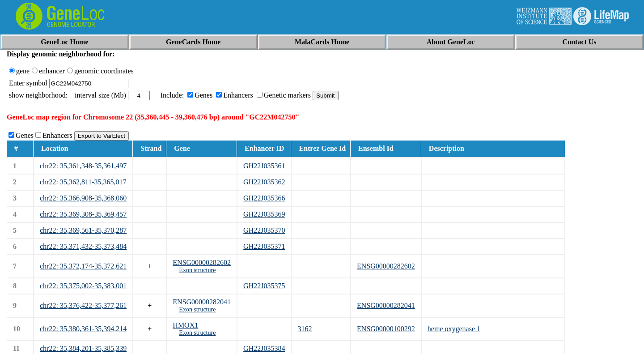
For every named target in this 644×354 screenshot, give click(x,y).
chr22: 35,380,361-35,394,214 (83, 329)
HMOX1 (185, 325)
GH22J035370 (264, 230)
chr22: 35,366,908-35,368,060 (83, 198)
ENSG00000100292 (386, 329)
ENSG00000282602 (202, 262)
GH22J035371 (264, 246)
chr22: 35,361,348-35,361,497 (83, 166)
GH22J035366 (264, 198)
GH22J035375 (264, 286)
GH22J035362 (264, 182)
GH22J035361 (264, 166)
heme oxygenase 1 (454, 329)
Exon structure (197, 270)
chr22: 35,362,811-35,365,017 (83, 182)
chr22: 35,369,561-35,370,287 (83, 230)
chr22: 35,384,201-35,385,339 (83, 348)
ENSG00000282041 (202, 302)
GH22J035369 (264, 214)
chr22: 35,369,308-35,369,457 (83, 214)
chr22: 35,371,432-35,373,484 (83, 246)
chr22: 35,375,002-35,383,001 (83, 286)
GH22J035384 (264, 348)
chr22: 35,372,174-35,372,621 (83, 266)
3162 (305, 329)
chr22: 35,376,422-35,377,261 (83, 305)
